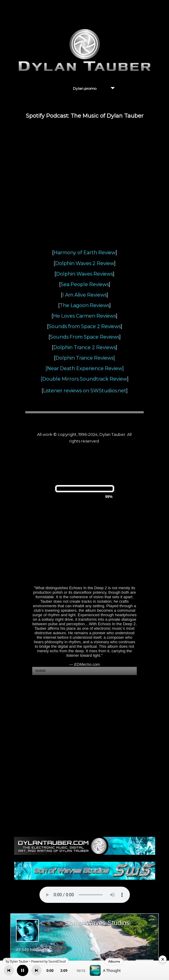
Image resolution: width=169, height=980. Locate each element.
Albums (114, 962)
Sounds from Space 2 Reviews (85, 326)
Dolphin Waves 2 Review (85, 263)
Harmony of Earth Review (85, 253)
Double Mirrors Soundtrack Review (85, 379)
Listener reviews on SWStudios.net (85, 391)
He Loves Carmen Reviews (84, 316)
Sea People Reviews (85, 284)
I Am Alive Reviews (84, 295)
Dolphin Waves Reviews (84, 274)
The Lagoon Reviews (84, 305)
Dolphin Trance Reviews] (85, 358)
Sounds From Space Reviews (85, 337)
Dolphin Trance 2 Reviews (84, 347)
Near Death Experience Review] (85, 368)
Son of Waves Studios (97, 923)
